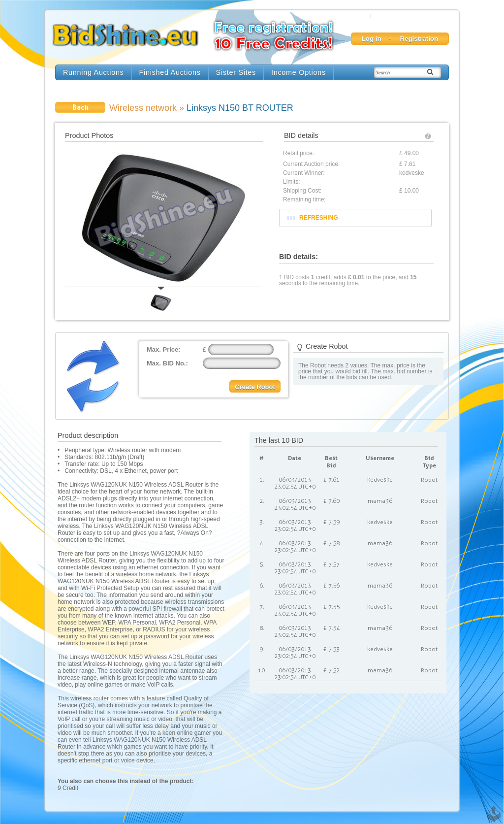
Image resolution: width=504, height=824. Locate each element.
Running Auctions (94, 72)
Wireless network (143, 108)
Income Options (299, 72)
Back (80, 107)
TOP (492, 809)
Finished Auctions (170, 72)
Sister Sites (236, 72)
